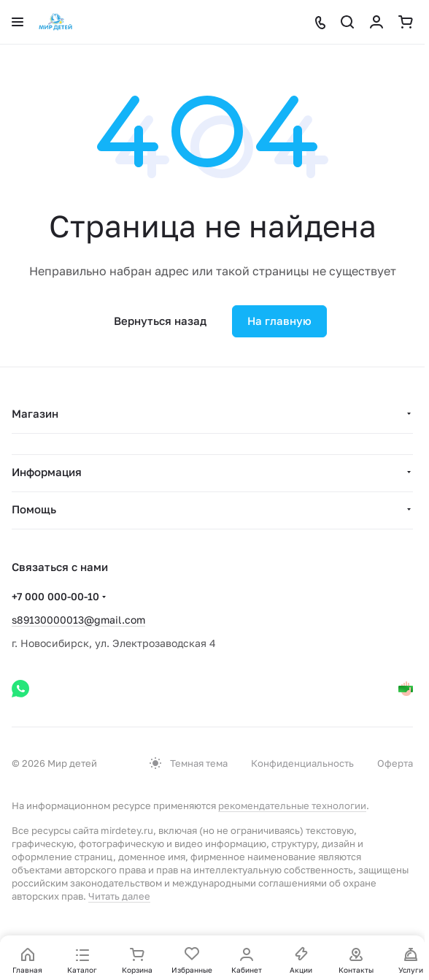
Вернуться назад (160, 321)
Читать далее (119, 896)
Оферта (395, 763)
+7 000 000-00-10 (55, 596)
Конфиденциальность (302, 763)
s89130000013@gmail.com (78, 620)
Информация (47, 472)
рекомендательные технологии (292, 805)
